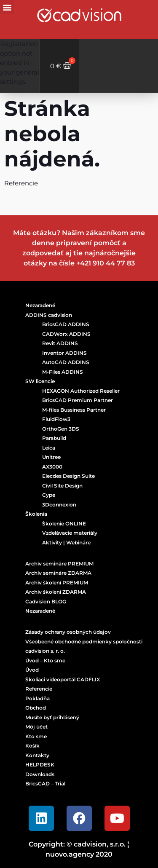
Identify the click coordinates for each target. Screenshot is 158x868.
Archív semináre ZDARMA (58, 573)
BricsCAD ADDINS (66, 324)
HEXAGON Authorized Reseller (81, 391)
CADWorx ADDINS (66, 334)
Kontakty (37, 755)
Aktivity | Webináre (66, 542)
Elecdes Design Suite (68, 476)
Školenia (36, 514)
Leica (49, 448)
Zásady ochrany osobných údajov (68, 632)
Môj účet (36, 727)
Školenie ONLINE (64, 524)
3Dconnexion (59, 505)
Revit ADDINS (60, 343)
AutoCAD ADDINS (66, 362)
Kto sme (36, 736)
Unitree (51, 457)
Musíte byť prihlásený (52, 717)
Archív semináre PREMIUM (59, 564)
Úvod (32, 670)
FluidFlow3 (56, 419)
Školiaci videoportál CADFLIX (63, 679)
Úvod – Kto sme (45, 660)
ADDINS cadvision (49, 315)
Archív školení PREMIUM (57, 583)
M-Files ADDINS (63, 372)
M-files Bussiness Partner (74, 410)
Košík (32, 746)
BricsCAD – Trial (45, 784)
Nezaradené (40, 305)
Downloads (40, 774)
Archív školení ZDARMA (56, 592)
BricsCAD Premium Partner (78, 400)
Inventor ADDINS (64, 353)
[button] (7, 7)
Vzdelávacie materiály (70, 533)
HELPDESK (40, 765)
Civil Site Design (62, 486)
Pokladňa (37, 698)
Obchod (36, 708)
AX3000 (52, 467)
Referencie (39, 689)
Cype (49, 495)
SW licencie (40, 381)
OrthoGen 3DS (61, 429)
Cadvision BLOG (46, 601)
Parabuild (54, 438)
